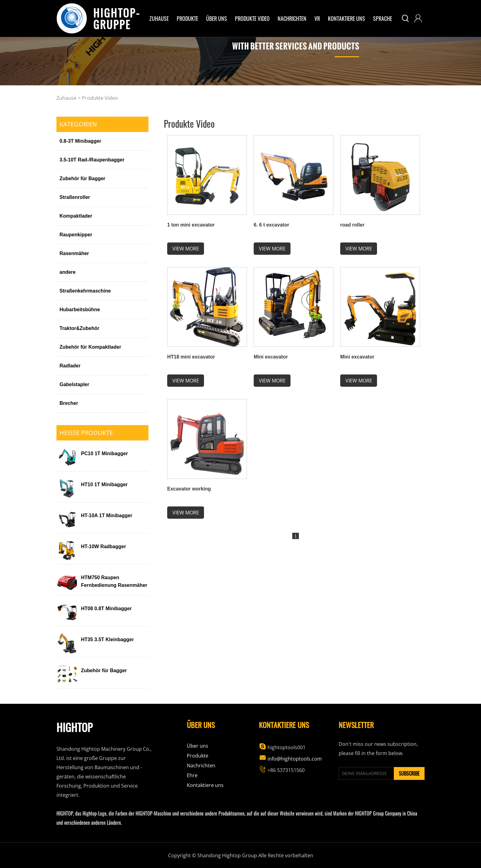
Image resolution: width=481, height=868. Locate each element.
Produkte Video (252, 18)
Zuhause (159, 18)
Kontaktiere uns (346, 18)
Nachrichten (292, 18)
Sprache (383, 18)
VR (317, 18)
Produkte (187, 18)
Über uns (198, 746)
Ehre (192, 775)
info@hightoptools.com (290, 759)
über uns (217, 18)
